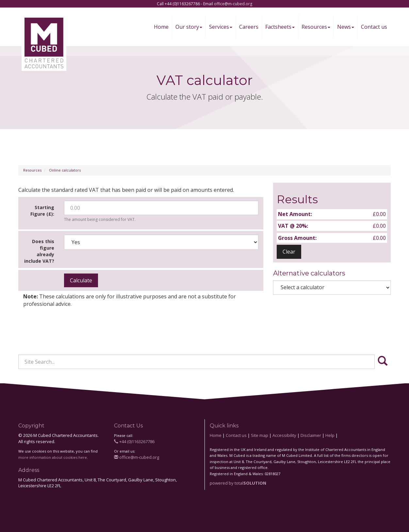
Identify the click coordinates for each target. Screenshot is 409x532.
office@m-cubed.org (233, 4)
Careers (249, 27)
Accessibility (284, 435)
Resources (316, 27)
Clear (289, 252)
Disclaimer (311, 435)
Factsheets (280, 27)
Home (161, 27)
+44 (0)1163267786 (134, 441)
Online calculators (65, 170)
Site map (260, 435)
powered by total (238, 483)
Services (221, 27)
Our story (189, 27)
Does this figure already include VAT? (39, 251)
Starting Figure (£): (42, 211)
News (346, 27)
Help (330, 435)
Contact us (374, 27)
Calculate (81, 280)
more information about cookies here (53, 457)
